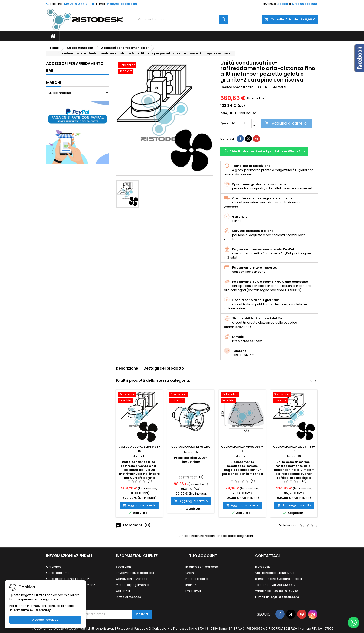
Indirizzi (191, 585)
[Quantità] (245, 123)
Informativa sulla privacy (30, 610)
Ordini (190, 573)
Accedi (283, 4)
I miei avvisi (194, 591)
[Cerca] (182, 20)
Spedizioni (124, 567)
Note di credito (197, 579)
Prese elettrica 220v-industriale (191, 460)
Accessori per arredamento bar (75, 67)
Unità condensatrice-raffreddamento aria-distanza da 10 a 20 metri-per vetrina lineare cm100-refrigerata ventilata (139, 472)
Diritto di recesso (128, 597)
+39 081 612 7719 (75, 4)
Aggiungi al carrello (286, 123)
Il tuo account (201, 556)
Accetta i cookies (45, 620)
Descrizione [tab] (127, 368)
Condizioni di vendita (132, 579)
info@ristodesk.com (122, 4)
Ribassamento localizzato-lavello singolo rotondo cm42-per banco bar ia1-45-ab (242, 468)
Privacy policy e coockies (135, 573)
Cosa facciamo (58, 573)
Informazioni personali (202, 567)
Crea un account (305, 4)
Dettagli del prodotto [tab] (164, 368)
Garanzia (123, 591)
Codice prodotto (234, 87)
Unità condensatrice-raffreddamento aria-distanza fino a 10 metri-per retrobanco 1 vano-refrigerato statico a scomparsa (294, 472)
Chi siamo (54, 567)
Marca (278, 87)
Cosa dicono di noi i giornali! (68, 579)
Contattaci (267, 556)
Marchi (54, 83)
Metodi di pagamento (132, 585)
